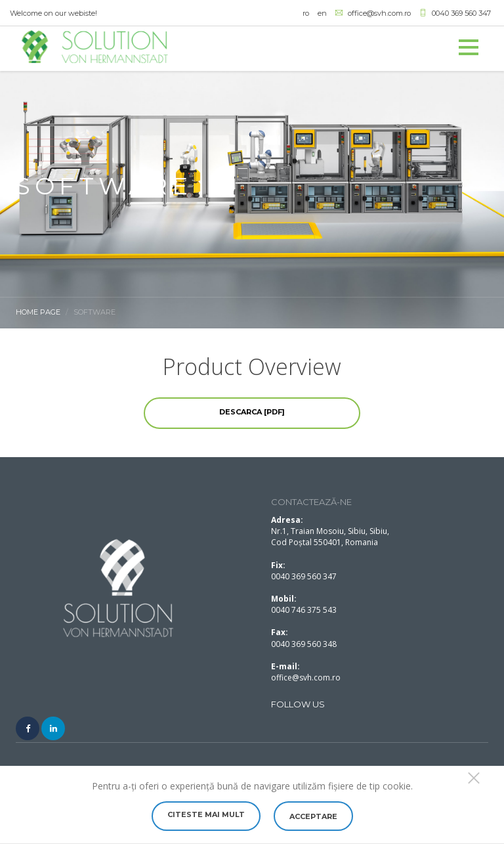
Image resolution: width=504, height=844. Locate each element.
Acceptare (313, 816)
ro (306, 13)
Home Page (38, 312)
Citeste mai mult (206, 814)
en (322, 13)
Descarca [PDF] (252, 412)
